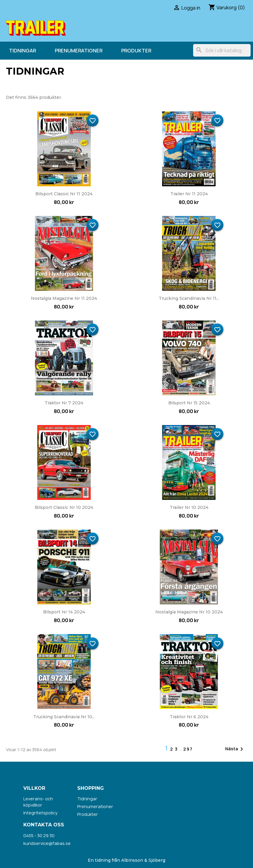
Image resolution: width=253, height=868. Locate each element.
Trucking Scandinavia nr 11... (189, 298)
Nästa (235, 749)
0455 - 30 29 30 (39, 836)
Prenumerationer (79, 51)
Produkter (136, 51)
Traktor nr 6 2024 (189, 717)
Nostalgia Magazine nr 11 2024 (64, 298)
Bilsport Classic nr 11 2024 (64, 194)
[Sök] (222, 50)
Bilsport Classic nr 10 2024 (64, 507)
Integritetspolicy (40, 813)
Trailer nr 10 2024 (189, 507)
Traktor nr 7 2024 (64, 403)
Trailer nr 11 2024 (189, 194)
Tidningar (22, 51)
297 (188, 749)
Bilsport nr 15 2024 (189, 403)
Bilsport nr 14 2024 (64, 612)
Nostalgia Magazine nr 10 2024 (189, 612)
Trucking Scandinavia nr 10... (64, 717)
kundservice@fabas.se (47, 843)
